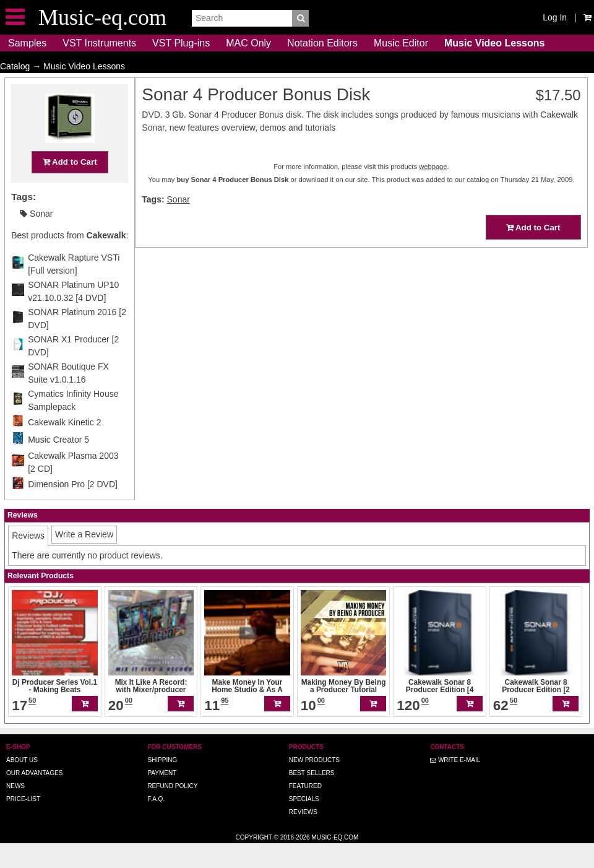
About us (22, 784)
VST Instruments (99, 43)
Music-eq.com (335, 861)
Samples (27, 43)
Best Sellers (312, 797)
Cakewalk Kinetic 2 (64, 446)
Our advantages (34, 797)
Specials (304, 823)
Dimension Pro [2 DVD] (73, 508)
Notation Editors (322, 43)
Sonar (36, 238)
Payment (162, 797)
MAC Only (248, 43)
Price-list (23, 823)
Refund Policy (172, 810)
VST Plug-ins (181, 43)
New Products (314, 784)
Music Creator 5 (58, 464)
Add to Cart (70, 186)
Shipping (162, 784)
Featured (305, 810)
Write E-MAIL (455, 784)
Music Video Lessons (494, 43)
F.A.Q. (156, 823)
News (15, 810)
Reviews (303, 836)
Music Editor (401, 43)
